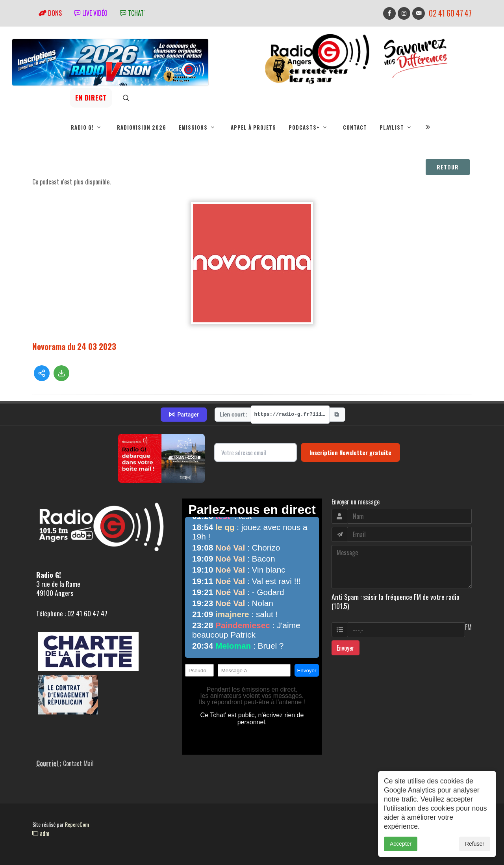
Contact (355, 127)
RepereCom (77, 824)
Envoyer (346, 648)
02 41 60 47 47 (450, 13)
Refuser (475, 852)
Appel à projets (253, 127)
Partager (183, 415)
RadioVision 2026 (142, 127)
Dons (50, 13)
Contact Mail (78, 763)
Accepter (401, 852)
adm (41, 833)
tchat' (132, 13)
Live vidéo (91, 13)
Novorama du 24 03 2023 (74, 346)
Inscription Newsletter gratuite (350, 452)
